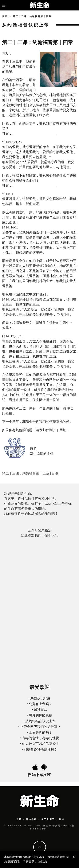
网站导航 (31, 819)
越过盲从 (40, 710)
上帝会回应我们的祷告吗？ (40, 727)
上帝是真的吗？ (40, 732)
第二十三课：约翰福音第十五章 (26, 473)
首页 (5, 16)
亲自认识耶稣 (40, 698)
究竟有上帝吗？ (40, 704)
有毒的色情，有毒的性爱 (40, 738)
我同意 (43, 861)
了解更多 (29, 861)
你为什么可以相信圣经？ (40, 744)
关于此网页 (48, 819)
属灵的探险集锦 (40, 715)
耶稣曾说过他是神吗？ (40, 750)
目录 (55, 473)
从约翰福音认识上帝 (40, 721)
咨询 (62, 819)
